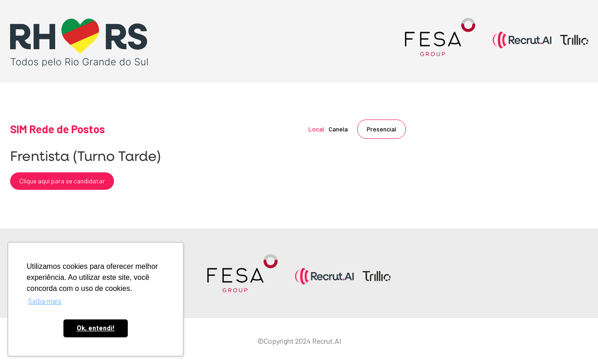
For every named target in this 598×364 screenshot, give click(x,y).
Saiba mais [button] (45, 301)
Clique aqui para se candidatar (62, 181)
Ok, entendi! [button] (96, 328)
